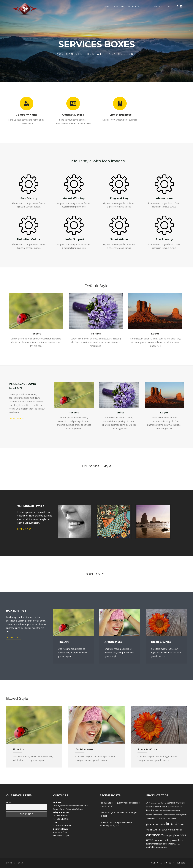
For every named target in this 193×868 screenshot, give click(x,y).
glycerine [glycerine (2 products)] (150, 824)
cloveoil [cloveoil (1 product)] (167, 815)
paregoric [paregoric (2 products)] (168, 835)
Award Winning (74, 198)
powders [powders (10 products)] (180, 835)
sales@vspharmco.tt (62, 826)
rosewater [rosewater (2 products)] (159, 840)
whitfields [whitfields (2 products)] (151, 847)
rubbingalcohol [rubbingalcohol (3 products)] (171, 840)
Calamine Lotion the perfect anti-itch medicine (116, 824)
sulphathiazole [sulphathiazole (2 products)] (153, 844)
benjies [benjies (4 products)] (150, 810)
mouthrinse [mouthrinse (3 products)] (174, 830)
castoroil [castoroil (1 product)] (149, 815)
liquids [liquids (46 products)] (173, 823)
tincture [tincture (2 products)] (171, 844)
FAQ (169, 6)
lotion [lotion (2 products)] (183, 824)
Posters (36, 334)
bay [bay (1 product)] (181, 807)
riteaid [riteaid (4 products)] (150, 840)
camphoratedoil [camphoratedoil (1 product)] (174, 811)
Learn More (17, 418)
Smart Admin (119, 239)
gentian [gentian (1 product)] (178, 818)
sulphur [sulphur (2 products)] (164, 844)
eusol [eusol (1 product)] (168, 818)
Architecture (113, 642)
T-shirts (96, 334)
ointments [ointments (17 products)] (155, 835)
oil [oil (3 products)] (181, 830)
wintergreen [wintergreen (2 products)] (161, 847)
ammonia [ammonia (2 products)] (171, 803)
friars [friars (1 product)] (173, 818)
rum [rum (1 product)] (181, 840)
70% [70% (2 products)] (148, 803)
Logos (155, 334)
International (164, 198)
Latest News (165, 863)
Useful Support (74, 239)
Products (134, 6)
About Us (119, 6)
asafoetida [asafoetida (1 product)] (150, 807)
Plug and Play (119, 198)
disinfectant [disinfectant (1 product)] (151, 818)
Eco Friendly (164, 239)
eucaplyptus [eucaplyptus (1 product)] (161, 818)
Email (9, 802)
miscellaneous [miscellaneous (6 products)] (158, 829)
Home (107, 6)
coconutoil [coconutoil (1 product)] (174, 815)
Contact (158, 6)
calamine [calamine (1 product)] (163, 811)
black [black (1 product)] (157, 811)
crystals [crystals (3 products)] (183, 814)
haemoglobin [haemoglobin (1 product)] (160, 824)
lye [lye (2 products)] (147, 830)
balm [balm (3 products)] (170, 807)
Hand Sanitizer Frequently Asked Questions (120, 803)
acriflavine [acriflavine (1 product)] (162, 803)
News (146, 6)
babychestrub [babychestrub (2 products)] (161, 807)
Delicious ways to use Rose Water (115, 813)
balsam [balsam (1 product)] (176, 807)
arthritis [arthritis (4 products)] (180, 803)
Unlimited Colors (29, 239)
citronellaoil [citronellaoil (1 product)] (158, 815)
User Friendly (29, 198)
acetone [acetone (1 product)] (154, 803)
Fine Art (63, 642)
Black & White (161, 642)
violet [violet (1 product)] (177, 844)
